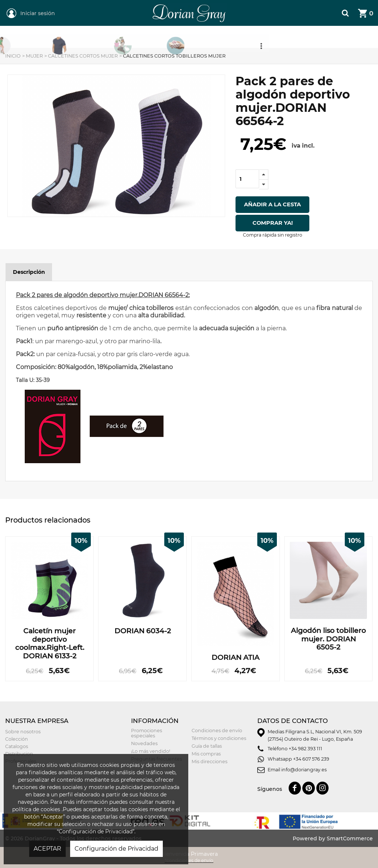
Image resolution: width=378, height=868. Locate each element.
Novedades (144, 743)
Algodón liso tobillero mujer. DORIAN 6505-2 (328, 639)
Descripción (29, 272)
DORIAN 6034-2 (143, 631)
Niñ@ (196, 37)
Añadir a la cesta (272, 204)
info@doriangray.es (304, 770)
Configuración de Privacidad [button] (116, 849)
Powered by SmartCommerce (333, 838)
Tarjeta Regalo (268, 37)
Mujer (77, 37)
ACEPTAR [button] (47, 849)
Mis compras (206, 754)
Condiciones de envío (217, 731)
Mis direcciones (209, 762)
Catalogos (17, 746)
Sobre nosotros (23, 732)
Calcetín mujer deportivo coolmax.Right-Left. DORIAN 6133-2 (50, 644)
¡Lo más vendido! (151, 751)
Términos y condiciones (219, 738)
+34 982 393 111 (305, 749)
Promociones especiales (147, 733)
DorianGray (166, 4)
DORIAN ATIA (236, 658)
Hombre (138, 37)
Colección (17, 739)
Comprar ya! (273, 223)
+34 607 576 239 (311, 759)
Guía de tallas (207, 746)
